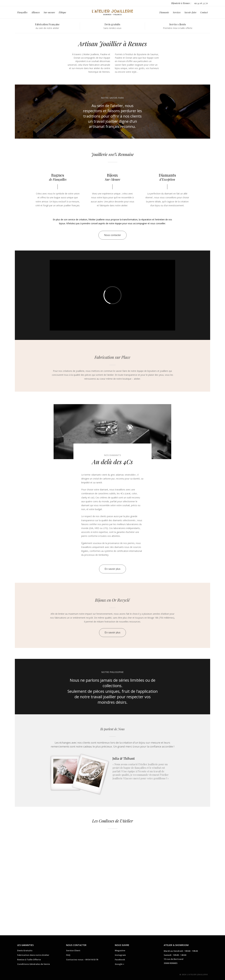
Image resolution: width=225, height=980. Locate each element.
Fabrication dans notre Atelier (33, 955)
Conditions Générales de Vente (34, 964)
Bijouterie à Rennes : (181, 3)
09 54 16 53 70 (201, 3)
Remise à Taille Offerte (29, 960)
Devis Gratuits (25, 950)
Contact (204, 13)
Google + (120, 964)
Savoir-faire (190, 13)
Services (177, 13)
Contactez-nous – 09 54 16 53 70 (82, 960)
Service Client (73, 950)
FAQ (68, 955)
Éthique (62, 13)
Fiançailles (22, 13)
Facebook (120, 960)
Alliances (36, 13)
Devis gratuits (112, 24)
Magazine (120, 950)
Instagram (120, 955)
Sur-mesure (49, 13)
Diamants (164, 13)
